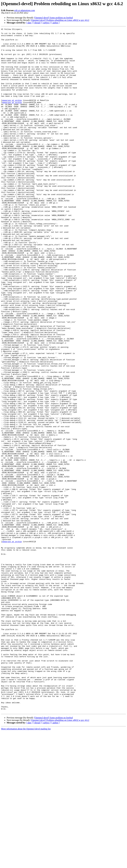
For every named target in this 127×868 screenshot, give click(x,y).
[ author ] (55, 23)
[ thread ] (37, 23)
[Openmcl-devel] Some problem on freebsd (53, 18)
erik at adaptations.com (25, 10)
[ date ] (29, 23)
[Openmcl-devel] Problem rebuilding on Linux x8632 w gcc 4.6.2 (60, 20)
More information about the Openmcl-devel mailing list (26, 866)
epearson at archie (12, 115)
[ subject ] (46, 23)
